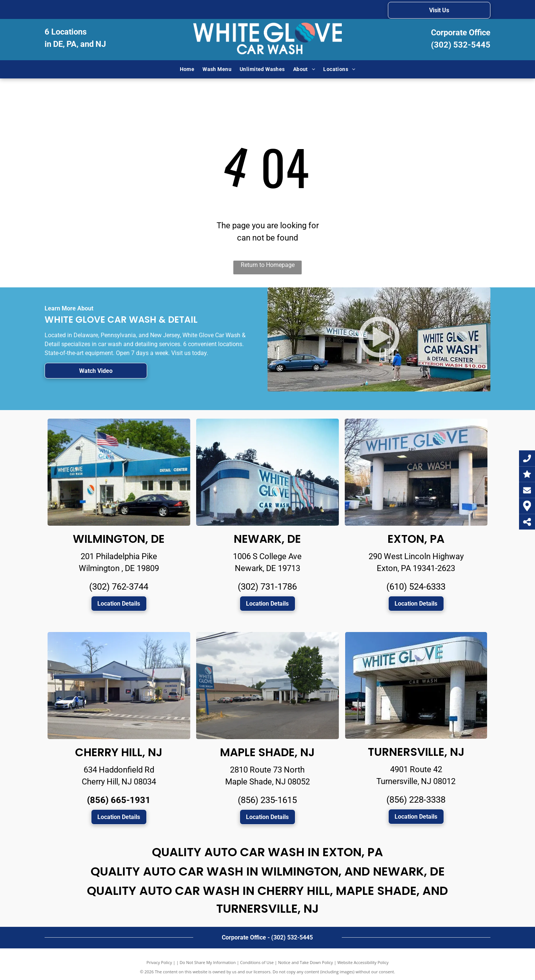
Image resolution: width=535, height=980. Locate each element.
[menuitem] (187, 69)
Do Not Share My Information (208, 962)
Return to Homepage (268, 265)
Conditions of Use (257, 962)
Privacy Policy (159, 962)
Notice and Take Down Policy (306, 962)
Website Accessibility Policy (363, 962)
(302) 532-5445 (461, 45)
